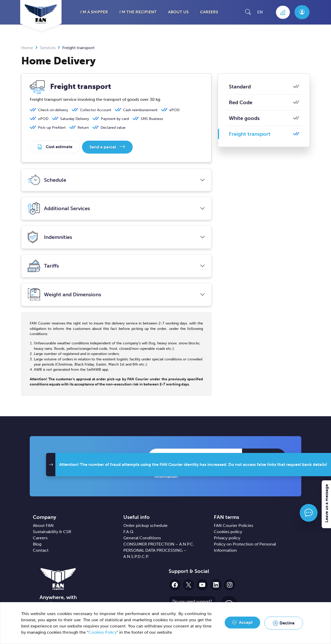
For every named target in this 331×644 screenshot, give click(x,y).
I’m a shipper (94, 12)
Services (48, 48)
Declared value (113, 128)
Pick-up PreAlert (52, 128)
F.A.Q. (129, 531)
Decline (287, 623)
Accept (246, 623)
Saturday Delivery (75, 119)
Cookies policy (228, 531)
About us (178, 12)
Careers (209, 12)
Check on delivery (53, 110)
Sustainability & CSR (52, 531)
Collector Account (96, 110)
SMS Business (152, 119)
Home (27, 48)
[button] (248, 12)
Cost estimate (59, 147)
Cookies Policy (103, 632)
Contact (41, 550)
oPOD (43, 119)
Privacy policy (227, 537)
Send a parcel (103, 147)
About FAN (43, 525)
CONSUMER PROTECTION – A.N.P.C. (159, 544)
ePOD (174, 110)
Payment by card (115, 119)
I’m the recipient (138, 12)
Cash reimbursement (140, 110)
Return (83, 128)
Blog (37, 544)
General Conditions (142, 537)
